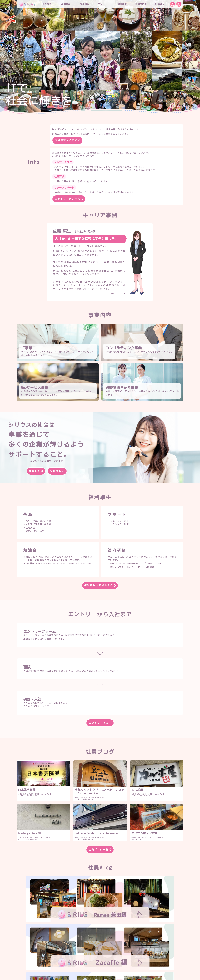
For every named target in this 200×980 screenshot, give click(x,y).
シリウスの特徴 (86, 959)
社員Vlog (160, 4)
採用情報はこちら (67, 140)
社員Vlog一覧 (100, 936)
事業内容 (66, 4)
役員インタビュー (106, 959)
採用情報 (57, 471)
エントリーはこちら (69, 199)
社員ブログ (141, 4)
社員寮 (123, 964)
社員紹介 (36, 471)
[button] (4, 56)
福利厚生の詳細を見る (100, 585)
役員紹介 (83, 953)
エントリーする (100, 723)
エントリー (103, 4)
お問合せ (98, 970)
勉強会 (91, 964)
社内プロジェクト (107, 964)
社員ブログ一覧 (100, 850)
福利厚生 (70, 964)
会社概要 (70, 953)
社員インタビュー (127, 959)
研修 (81, 964)
